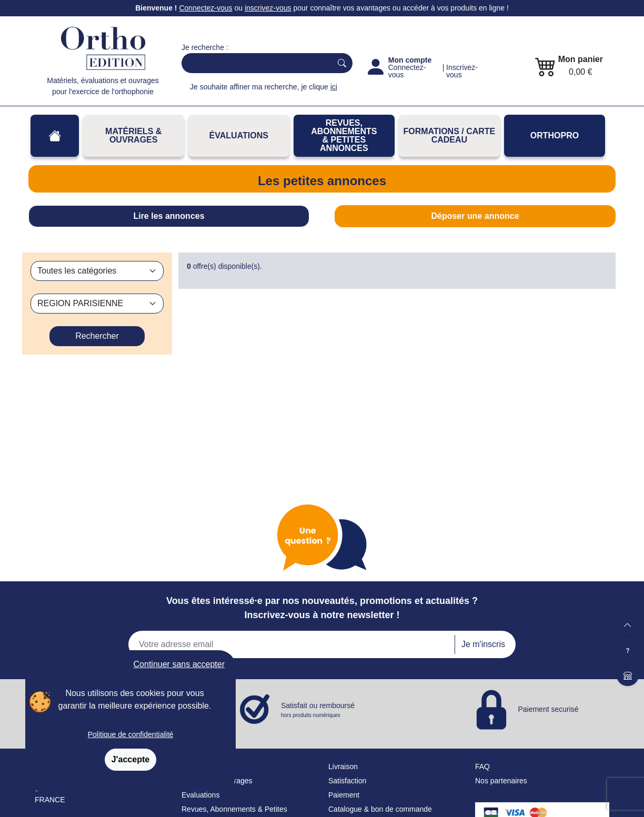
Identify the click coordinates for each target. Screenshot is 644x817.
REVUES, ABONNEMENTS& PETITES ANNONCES (344, 135)
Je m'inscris (483, 644)
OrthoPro (555, 135)
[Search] (254, 63)
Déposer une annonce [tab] (475, 216)
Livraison (343, 766)
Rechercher (97, 336)
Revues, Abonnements (219, 809)
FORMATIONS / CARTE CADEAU (449, 135)
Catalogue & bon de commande (380, 809)
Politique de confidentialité (131, 734)
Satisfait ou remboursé (318, 710)
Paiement (344, 795)
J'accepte (130, 759)
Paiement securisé (548, 709)
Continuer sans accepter (179, 664)
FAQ (482, 766)
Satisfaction (347, 781)
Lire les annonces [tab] (169, 216)
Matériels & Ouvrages (133, 135)
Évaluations (239, 135)
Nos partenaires (501, 781)
